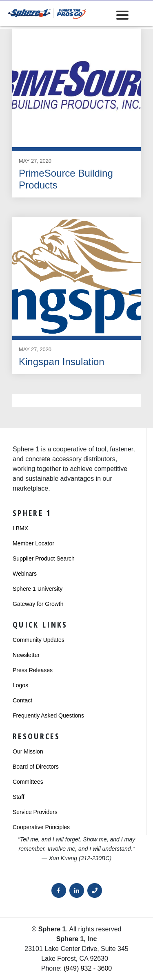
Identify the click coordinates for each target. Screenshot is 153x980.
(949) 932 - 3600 (88, 968)
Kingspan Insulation (61, 362)
